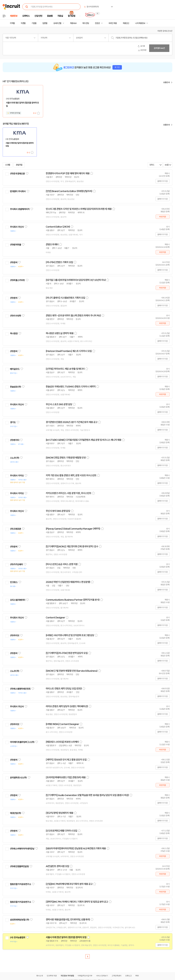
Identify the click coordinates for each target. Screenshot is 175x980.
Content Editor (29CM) (58, 227)
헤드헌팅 (86, 23)
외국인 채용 (113, 23)
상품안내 (167, 82)
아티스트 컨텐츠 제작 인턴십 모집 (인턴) (64, 689)
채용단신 (126, 23)
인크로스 (14, 582)
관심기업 (19, 165)
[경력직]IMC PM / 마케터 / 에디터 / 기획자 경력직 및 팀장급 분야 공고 (77, 902)
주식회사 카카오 (17, 476)
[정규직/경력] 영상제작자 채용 (59, 813)
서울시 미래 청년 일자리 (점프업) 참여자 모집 (66, 937)
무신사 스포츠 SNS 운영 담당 (59, 404)
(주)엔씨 (14, 262)
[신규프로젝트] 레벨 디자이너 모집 (61, 831)
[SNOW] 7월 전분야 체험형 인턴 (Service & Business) (72, 671)
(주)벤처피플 (15, 245)
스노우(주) (15, 458)
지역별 (12, 23)
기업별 (34, 23)
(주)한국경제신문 (17, 174)
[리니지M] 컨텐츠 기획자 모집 (59, 262)
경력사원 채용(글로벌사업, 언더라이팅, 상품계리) (68, 920)
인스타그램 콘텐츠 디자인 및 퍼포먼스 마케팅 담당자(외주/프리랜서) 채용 (79, 209)
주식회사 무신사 (17, 227)
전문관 (97, 23)
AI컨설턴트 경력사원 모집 (57, 866)
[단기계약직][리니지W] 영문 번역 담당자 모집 (67, 653)
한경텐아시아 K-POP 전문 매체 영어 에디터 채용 (68, 173)
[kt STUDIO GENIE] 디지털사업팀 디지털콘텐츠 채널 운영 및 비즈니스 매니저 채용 (84, 440)
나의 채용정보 (140, 23)
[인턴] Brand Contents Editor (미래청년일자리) (69, 191)
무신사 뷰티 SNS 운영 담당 (58, 511)
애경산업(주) (15, 813)
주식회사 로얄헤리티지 (20, 209)
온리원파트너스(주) (18, 778)
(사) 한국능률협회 (18, 937)
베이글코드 (15, 369)
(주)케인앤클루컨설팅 (19, 866)
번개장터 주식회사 (18, 191)
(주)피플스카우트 (17, 280)
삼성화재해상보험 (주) (20, 920)
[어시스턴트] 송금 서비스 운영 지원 (62, 564)
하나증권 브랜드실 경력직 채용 (60, 333)
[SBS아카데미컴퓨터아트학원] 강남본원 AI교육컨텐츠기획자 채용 (76, 849)
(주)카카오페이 (16, 564)
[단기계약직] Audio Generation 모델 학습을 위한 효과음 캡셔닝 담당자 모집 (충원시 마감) (87, 795)
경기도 (13, 422)
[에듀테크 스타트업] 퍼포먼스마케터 (62, 742)
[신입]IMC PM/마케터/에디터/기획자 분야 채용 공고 (69, 884)
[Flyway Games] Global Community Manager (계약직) (73, 529)
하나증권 (14, 333)
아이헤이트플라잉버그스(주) (22, 742)
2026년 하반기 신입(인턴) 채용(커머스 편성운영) (68, 582)
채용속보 (73, 23)
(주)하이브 (15, 635)
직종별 (23, 23)
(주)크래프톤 (15, 529)
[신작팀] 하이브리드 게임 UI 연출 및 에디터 (65, 369)
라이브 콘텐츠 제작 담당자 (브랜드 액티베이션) (67, 706)
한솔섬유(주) (15, 387)
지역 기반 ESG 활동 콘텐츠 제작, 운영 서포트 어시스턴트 (71, 475)
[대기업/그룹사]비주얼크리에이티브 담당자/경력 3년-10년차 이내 (76, 280)
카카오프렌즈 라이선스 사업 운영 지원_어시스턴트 (69, 493)
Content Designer (55, 618)
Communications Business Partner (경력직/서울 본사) (73, 600)
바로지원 (163, 217)
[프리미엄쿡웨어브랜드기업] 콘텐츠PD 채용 (66, 777)
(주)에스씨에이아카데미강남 (22, 849)
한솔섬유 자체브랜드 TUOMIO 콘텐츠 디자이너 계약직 (71, 387)
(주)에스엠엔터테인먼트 (20, 689)
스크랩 (38, 113)
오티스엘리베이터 (18, 600)
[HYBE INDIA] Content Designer (62, 724)
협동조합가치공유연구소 (20, 884)
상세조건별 (57, 23)
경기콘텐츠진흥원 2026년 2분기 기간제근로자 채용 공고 (72, 422)
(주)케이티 (15, 440)
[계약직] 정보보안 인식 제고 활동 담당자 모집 (66, 760)
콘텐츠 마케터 (52, 245)
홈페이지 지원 (162, 181)
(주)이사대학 (15, 316)
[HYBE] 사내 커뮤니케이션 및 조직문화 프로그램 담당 (70, 635)
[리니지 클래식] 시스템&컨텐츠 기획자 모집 (65, 298)
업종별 (45, 23)
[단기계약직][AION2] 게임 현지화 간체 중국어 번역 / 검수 (72, 547)
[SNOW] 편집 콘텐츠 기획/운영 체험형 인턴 (66, 458)
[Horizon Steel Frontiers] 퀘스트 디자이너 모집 (69, 351)
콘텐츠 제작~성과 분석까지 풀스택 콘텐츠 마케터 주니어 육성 (73, 316)
